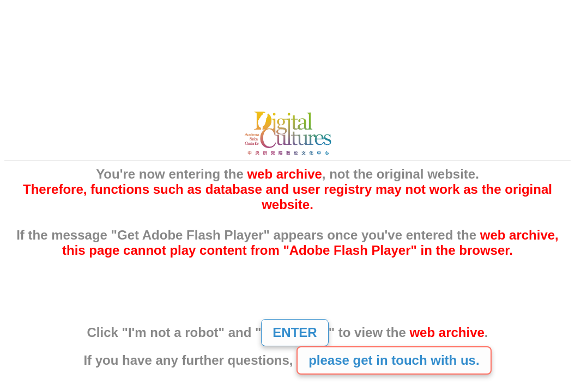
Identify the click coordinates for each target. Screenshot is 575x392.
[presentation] (288, 295)
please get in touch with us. (394, 360)
